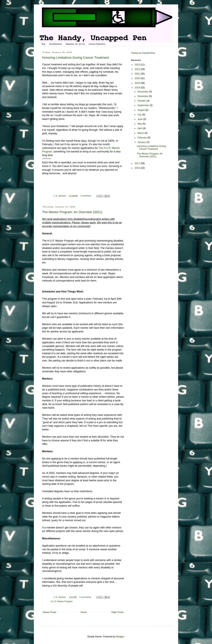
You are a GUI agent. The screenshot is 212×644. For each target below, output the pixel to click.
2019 (138, 83)
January (142, 142)
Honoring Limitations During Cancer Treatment (76, 58)
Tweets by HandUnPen (143, 53)
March (141, 133)
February (143, 138)
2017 (138, 163)
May (140, 124)
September (144, 105)
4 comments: (86, 597)
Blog (43, 44)
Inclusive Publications (97, 44)
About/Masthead (55, 44)
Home (84, 612)
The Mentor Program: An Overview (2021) (72, 212)
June (140, 119)
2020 (138, 78)
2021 (138, 74)
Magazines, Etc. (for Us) (75, 44)
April (140, 128)
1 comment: (86, 196)
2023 (138, 65)
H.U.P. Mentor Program (62, 601)
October (142, 101)
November (143, 96)
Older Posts (117, 612)
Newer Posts (50, 612)
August (141, 110)
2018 (138, 88)
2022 (138, 69)
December (143, 92)
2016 (138, 168)
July (140, 115)
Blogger (120, 637)
